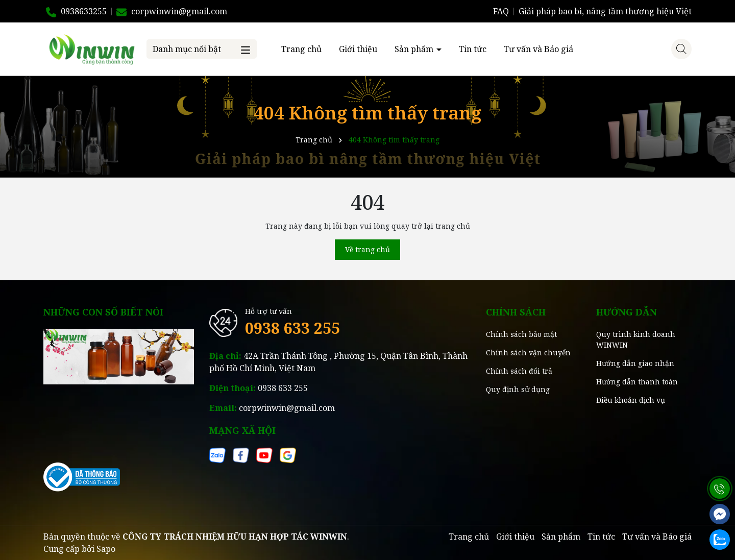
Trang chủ (301, 49)
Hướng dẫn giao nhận (635, 363)
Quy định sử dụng (518, 389)
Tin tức (473, 49)
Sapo (106, 549)
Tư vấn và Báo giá (538, 49)
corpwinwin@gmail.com (287, 408)
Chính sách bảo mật (521, 334)
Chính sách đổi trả (519, 371)
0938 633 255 (292, 328)
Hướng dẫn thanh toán (637, 382)
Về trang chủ (367, 249)
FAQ (501, 11)
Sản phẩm (415, 49)
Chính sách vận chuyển (528, 352)
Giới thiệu (358, 49)
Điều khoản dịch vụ (631, 400)
